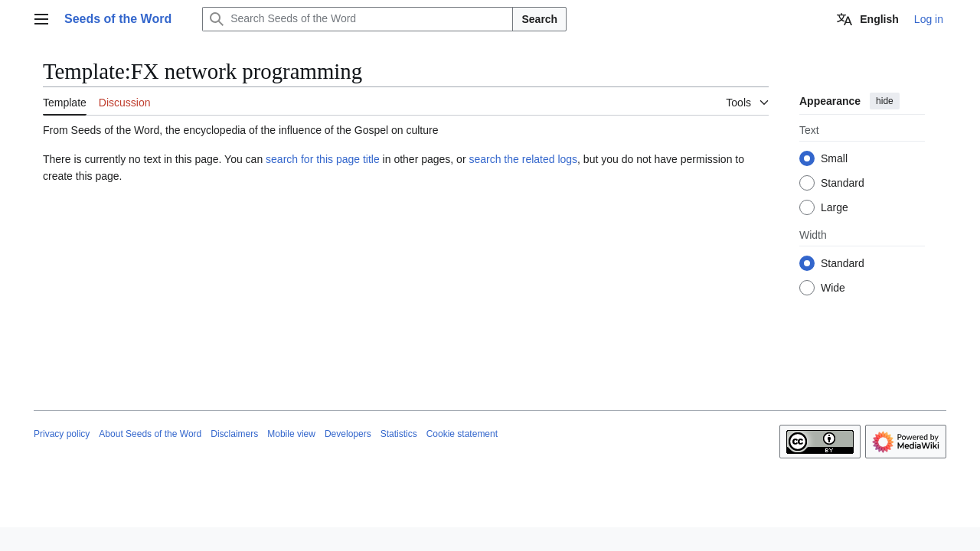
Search (539, 19)
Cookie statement (462, 434)
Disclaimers (234, 434)
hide (885, 101)
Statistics (399, 434)
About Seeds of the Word (150, 434)
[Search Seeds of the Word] (358, 19)
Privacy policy (62, 434)
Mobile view (291, 434)
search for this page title (323, 159)
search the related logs (523, 159)
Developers (348, 434)
